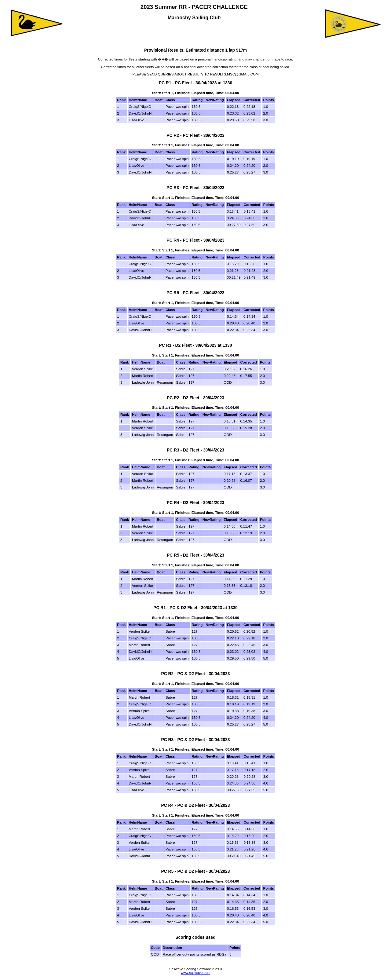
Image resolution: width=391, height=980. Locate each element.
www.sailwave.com (196, 973)
